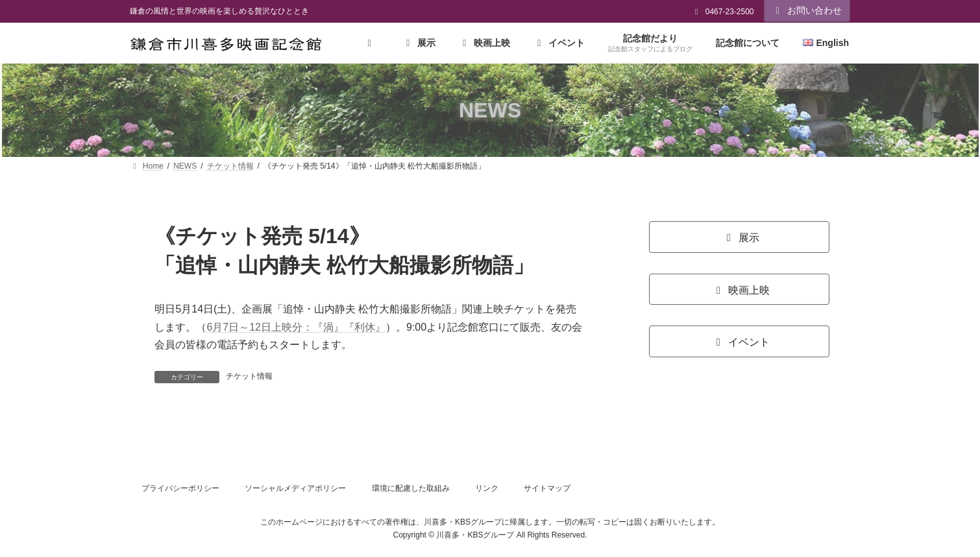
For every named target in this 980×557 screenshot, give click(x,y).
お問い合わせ (807, 10)
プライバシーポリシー (180, 488)
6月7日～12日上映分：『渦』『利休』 (296, 327)
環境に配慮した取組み (411, 488)
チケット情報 (249, 376)
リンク (487, 488)
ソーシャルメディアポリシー (295, 488)
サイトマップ (547, 488)
